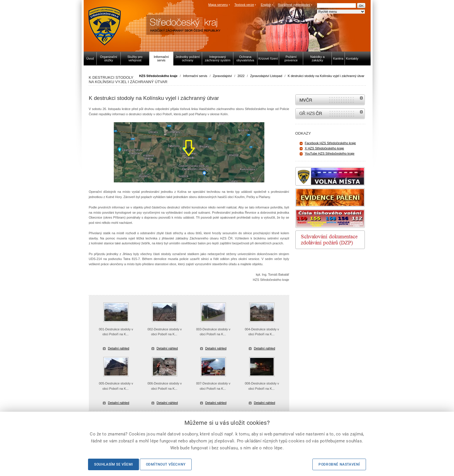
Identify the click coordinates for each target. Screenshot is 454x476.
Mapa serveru (218, 5)
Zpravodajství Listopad (266, 76)
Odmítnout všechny (166, 464)
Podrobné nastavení (339, 464)
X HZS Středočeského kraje (325, 148)
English (266, 5)
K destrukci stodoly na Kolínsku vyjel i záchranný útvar (326, 76)
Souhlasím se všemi (113, 464)
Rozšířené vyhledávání (294, 5)
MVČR (330, 100)
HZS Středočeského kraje (158, 76)
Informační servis (195, 76)
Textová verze (244, 5)
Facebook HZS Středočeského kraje (331, 143)
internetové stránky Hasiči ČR (330, 114)
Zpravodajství (222, 76)
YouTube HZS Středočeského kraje (330, 153)
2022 (241, 76)
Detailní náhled (119, 348)
